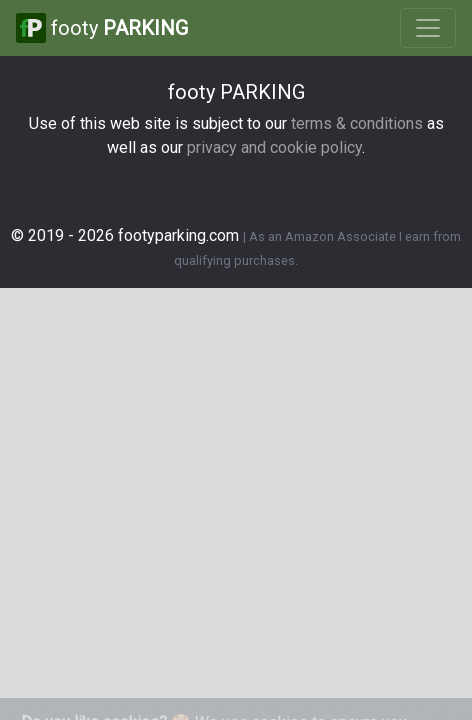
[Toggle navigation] (428, 28)
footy (102, 27)
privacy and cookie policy (274, 147)
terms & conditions (357, 123)
